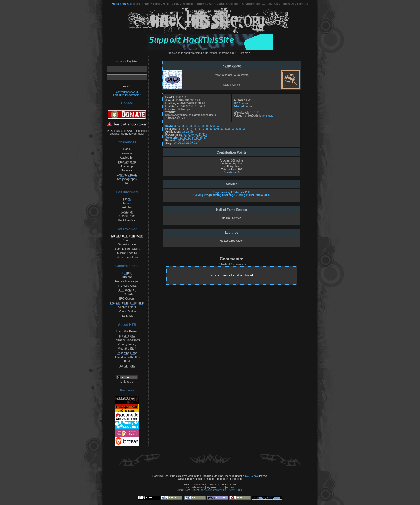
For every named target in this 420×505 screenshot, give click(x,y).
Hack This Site (122, 4)
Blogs (127, 199)
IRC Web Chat (127, 286)
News (127, 203)
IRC (177, 4)
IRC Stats (127, 294)
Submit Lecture (127, 253)
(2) (179, 126)
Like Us (273, 4)
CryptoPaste (251, 4)
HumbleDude (232, 66)
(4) (188, 126)
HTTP (167, 4)
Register (132, 61)
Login (118, 61)
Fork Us (303, 4)
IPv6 (127, 361)
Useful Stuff (127, 216)
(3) (184, 126)
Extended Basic (127, 175)
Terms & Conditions (127, 340)
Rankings (127, 316)
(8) (204, 126)
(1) (175, 126)
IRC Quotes (127, 298)
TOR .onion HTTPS (147, 4)
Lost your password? (127, 92)
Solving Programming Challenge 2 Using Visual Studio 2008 (231, 195)
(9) (208, 126)
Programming (127, 162)
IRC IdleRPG (127, 290)
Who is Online (127, 311)
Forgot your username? (127, 95)
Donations (230, 172)
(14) (238, 129)
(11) (218, 126)
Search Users (127, 307)
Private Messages (127, 281)
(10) (213, 126)
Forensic (127, 170)
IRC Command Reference (127, 303)
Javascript (127, 166)
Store (212, 4)
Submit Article (127, 244)
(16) (244, 129)
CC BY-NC (251, 476)
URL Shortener (229, 4)
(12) (227, 129)
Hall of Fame (127, 366)
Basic (127, 149)
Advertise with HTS (127, 357)
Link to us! (127, 381)
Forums (201, 4)
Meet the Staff (127, 349)
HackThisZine (127, 220)
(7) (200, 126)
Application (127, 158)
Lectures (127, 212)
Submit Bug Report (127, 249)
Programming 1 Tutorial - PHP (232, 192)
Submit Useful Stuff (127, 257)
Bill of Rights (127, 336)
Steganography (127, 179)
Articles (127, 207)
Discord (187, 4)
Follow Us (288, 4)
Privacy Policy (127, 344)
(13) (233, 129)
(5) (192, 126)
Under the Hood (127, 353)
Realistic (127, 153)
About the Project (127, 331)
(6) (196, 126)
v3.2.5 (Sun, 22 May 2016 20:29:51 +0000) (222, 490)
